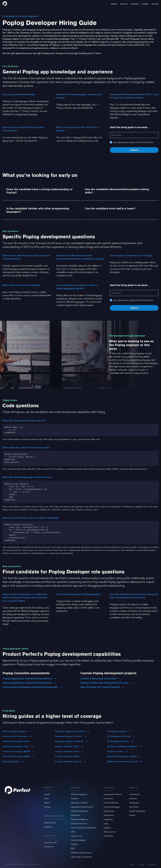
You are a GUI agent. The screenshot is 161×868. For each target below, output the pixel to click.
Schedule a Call (50, 842)
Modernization (50, 823)
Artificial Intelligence (79, 794)
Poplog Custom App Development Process (107, 683)
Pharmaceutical (110, 832)
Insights (132, 815)
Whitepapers (134, 803)
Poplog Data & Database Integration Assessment (32, 687)
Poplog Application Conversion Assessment (29, 678)
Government (109, 815)
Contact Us (49, 847)
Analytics (75, 798)
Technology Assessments (81, 857)
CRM (73, 832)
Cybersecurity (77, 836)
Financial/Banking (111, 803)
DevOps (74, 844)
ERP (73, 849)
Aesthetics (48, 827)
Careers (47, 807)
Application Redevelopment (82, 807)
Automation (76, 815)
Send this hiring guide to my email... (129, 127)
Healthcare (108, 819)
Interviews (133, 798)
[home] (5, 4)
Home (132, 864)
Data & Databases (78, 840)
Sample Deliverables (137, 811)
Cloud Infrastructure (79, 824)
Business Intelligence (79, 819)
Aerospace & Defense (113, 794)
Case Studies (134, 794)
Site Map (153, 864)
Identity (47, 794)
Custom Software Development (84, 828)
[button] (114, 4)
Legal (106, 824)
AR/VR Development (79, 811)
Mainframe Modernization (81, 853)
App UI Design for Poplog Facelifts (102, 687)
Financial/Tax (109, 811)
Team (46, 798)
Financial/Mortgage (112, 807)
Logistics (107, 828)
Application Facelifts (79, 803)
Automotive (108, 798)
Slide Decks (134, 807)
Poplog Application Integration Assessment (29, 683)
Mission (47, 803)
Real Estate (108, 836)
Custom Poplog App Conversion (100, 678)
